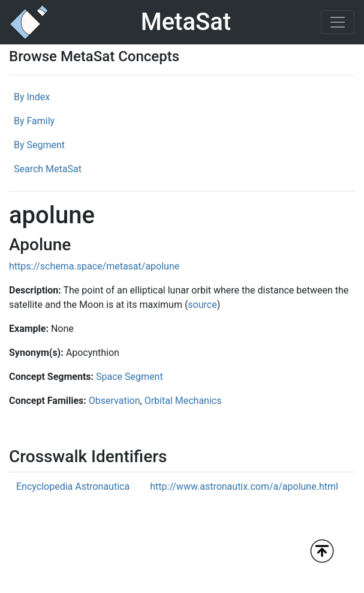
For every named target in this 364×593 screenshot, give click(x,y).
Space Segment (130, 377)
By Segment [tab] (39, 145)
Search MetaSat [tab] (48, 169)
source (202, 305)
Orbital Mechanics (183, 401)
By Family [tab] (34, 121)
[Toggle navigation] (338, 22)
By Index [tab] (32, 97)
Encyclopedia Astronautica (73, 486)
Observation (115, 401)
